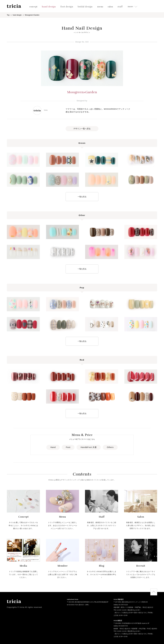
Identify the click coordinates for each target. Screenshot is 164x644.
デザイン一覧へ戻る (82, 129)
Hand (53, 447)
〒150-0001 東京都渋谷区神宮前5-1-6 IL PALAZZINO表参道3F (88, 602)
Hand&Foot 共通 (89, 447)
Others (110, 447)
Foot (68, 447)
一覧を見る (82, 197)
